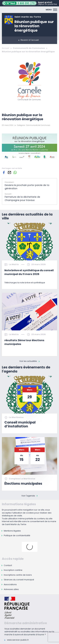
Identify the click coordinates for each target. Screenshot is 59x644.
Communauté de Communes (29, 48)
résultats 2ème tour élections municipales (24, 342)
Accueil (6, 48)
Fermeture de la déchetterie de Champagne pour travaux (22, 199)
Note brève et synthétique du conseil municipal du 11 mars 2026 (29, 272)
